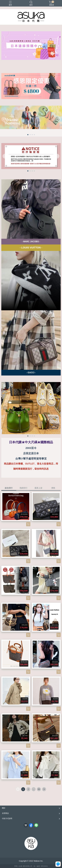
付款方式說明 (7, 818)
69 (39, 789)
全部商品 (5, 813)
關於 (4, 808)
